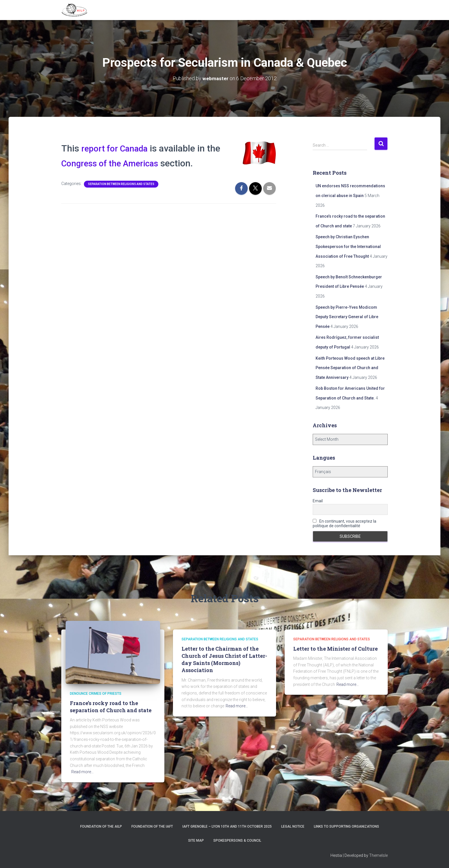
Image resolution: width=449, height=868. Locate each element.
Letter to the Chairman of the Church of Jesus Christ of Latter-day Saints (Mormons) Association (224, 660)
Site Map (196, 841)
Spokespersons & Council (237, 841)
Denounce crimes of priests (96, 694)
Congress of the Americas (115, 163)
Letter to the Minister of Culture (335, 649)
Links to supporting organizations (346, 826)
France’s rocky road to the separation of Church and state (111, 707)
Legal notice (293, 826)
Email (318, 501)
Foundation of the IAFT (152, 826)
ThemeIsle (378, 855)
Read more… (82, 772)
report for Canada (118, 148)
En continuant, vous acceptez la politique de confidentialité (344, 523)
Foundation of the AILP (101, 826)
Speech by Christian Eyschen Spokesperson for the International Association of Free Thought (348, 246)
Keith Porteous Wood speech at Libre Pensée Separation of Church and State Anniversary (350, 368)
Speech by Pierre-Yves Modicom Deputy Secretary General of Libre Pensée (347, 317)
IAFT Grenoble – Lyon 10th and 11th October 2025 (227, 826)
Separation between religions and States (121, 184)
